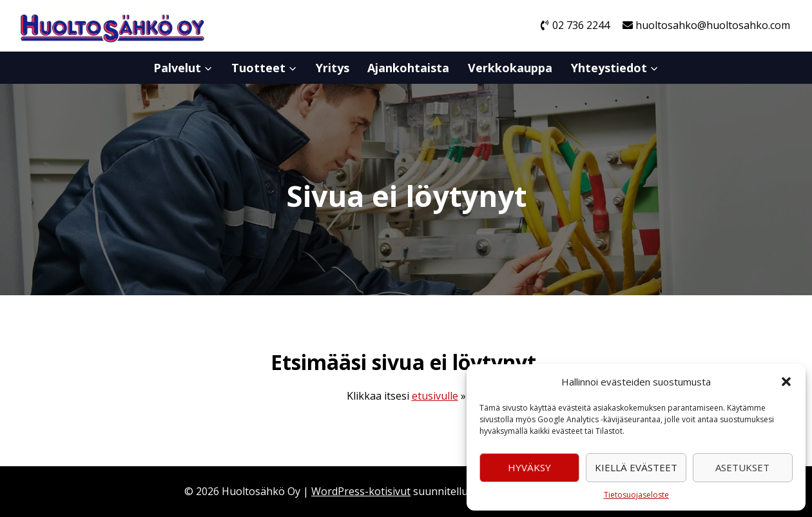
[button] (786, 382)
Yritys (333, 68)
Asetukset (742, 467)
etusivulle (435, 396)
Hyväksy (529, 467)
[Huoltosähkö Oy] (112, 26)
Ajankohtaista (408, 68)
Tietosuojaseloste (636, 495)
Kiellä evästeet (636, 467)
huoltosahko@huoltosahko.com (707, 25)
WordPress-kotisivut (361, 491)
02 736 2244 (575, 25)
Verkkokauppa (510, 68)
